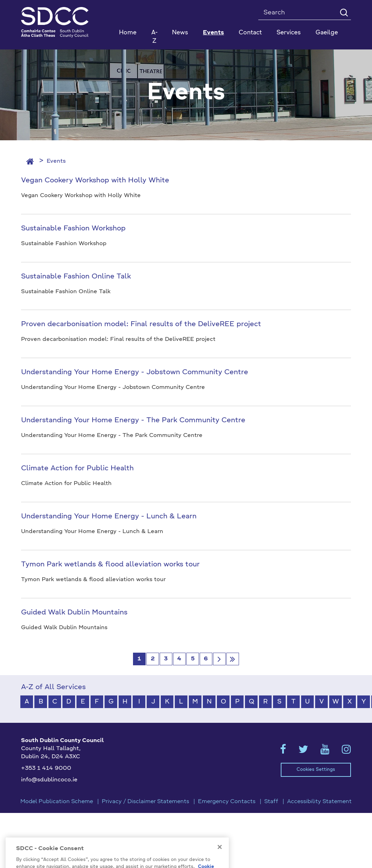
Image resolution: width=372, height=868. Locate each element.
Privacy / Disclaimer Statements (145, 802)
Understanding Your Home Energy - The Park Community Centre (133, 420)
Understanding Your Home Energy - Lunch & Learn (109, 517)
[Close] (220, 855)
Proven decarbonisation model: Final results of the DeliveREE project (141, 324)
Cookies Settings (316, 770)
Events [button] (213, 33)
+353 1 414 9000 (46, 768)
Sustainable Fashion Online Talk (76, 277)
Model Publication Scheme (57, 802)
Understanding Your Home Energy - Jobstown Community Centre (135, 372)
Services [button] (289, 33)
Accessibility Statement (319, 802)
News (180, 33)
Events (56, 161)
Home (128, 33)
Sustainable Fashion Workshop (73, 229)
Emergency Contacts (227, 802)
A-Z (154, 37)
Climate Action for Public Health (77, 469)
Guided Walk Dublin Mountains (74, 613)
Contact (250, 33)
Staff (271, 802)
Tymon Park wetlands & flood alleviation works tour (110, 565)
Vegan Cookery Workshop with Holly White (95, 181)
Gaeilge (327, 33)
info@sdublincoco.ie (49, 780)
